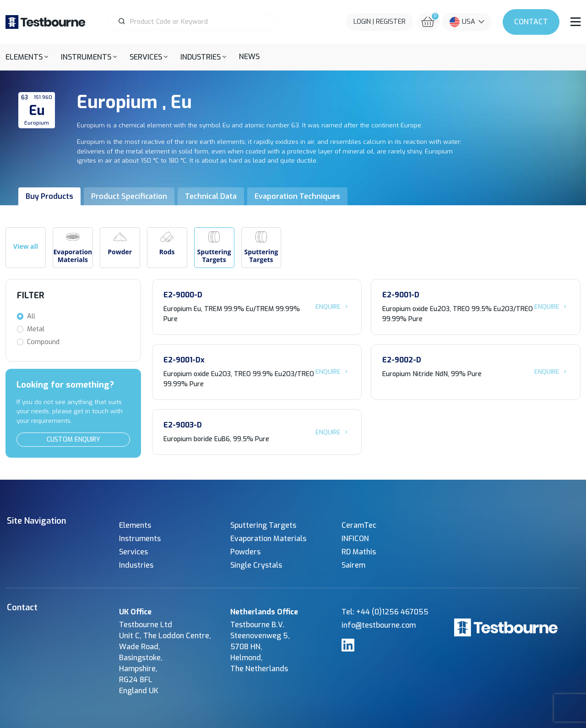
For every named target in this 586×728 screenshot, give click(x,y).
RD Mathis (359, 552)
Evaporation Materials (268, 539)
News (249, 57)
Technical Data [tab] (211, 196)
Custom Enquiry (73, 440)
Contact (531, 22)
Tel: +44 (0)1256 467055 (385, 612)
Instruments (140, 539)
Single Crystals (256, 565)
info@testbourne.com (379, 625)
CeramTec (359, 525)
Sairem (353, 565)
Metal (36, 329)
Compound (43, 342)
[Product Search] (195, 22)
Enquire (333, 307)
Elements (135, 525)
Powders (245, 552)
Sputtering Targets (263, 525)
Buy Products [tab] (49, 196)
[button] (27, 57)
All (31, 316)
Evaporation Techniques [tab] (297, 196)
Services (133, 552)
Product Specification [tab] (129, 196)
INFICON (355, 539)
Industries (136, 565)
